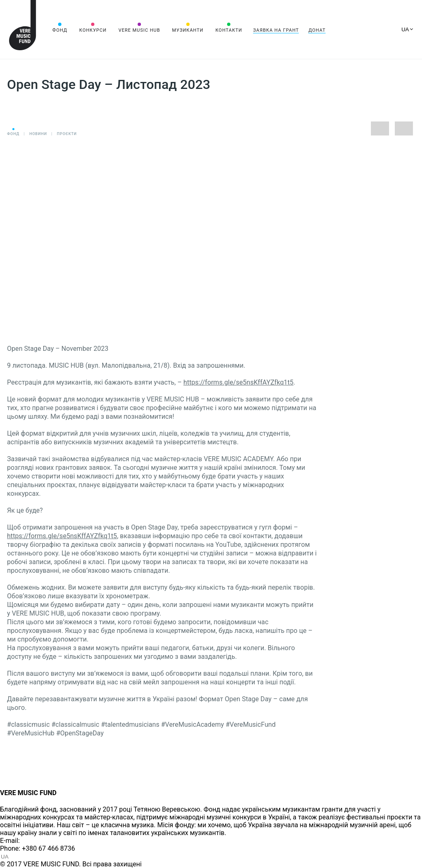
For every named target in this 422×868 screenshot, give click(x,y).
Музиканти (188, 30)
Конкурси (93, 30)
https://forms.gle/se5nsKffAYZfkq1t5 (238, 382)
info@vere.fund (44, 841)
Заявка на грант (276, 30)
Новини (38, 134)
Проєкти (67, 134)
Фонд (60, 30)
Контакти (229, 30)
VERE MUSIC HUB (139, 30)
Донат (317, 30)
